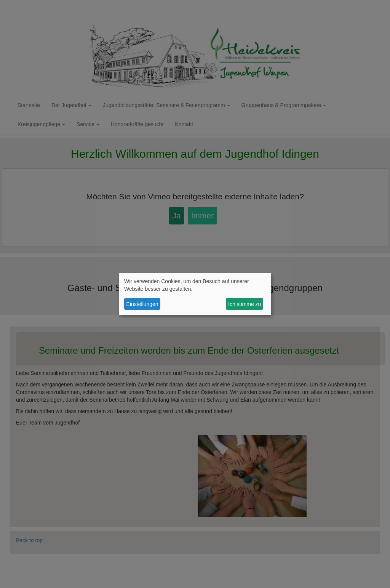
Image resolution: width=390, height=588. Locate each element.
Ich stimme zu (245, 304)
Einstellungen (142, 304)
